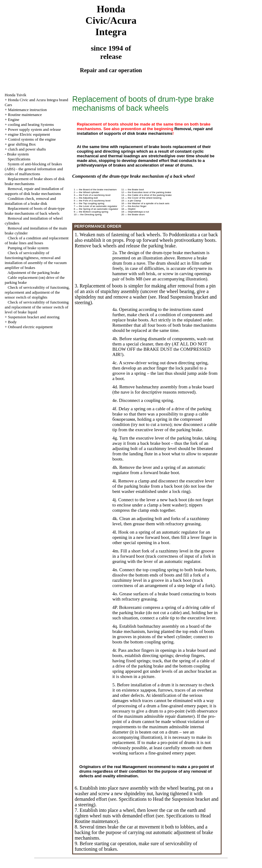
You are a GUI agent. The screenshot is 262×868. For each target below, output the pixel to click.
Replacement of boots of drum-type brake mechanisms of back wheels (35, 211)
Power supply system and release (35, 129)
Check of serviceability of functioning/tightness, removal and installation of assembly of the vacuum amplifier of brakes (36, 260)
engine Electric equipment (29, 134)
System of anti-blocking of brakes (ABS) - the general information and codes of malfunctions (34, 169)
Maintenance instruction (27, 110)
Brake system (18, 154)
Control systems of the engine (32, 139)
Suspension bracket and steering (34, 317)
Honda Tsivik (15, 95)
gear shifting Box (22, 144)
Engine (14, 120)
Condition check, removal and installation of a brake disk (30, 201)
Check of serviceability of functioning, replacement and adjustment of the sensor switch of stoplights (37, 292)
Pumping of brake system (28, 248)
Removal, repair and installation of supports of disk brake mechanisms (34, 191)
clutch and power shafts (27, 149)
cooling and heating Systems (31, 124)
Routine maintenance (25, 115)
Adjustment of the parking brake (33, 273)
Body (12, 322)
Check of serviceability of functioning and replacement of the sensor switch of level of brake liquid (37, 307)
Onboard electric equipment (30, 327)
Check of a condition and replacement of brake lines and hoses (37, 240)
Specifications (19, 159)
